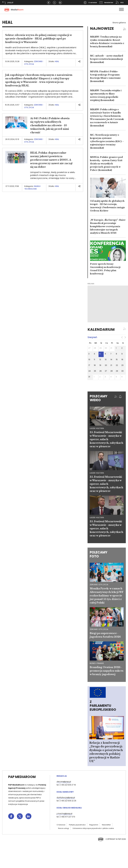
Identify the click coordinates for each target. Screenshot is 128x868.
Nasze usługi (63, 828)
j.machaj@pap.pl (64, 813)
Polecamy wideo (99, 398)
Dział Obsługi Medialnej (69, 808)
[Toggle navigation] (121, 9)
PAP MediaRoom (22, 777)
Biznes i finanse (97, 663)
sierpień (92, 337)
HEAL (57, 61)
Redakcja (62, 776)
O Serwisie (61, 825)
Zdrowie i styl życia (34, 63)
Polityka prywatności (77, 825)
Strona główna (119, 23)
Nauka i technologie (32, 188)
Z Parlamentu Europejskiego (103, 706)
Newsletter (106, 825)
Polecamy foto (99, 554)
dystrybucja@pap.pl (66, 797)
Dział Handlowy (65, 792)
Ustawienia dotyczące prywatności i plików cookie (93, 828)
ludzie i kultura (97, 428)
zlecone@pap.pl (64, 782)
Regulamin (94, 825)
